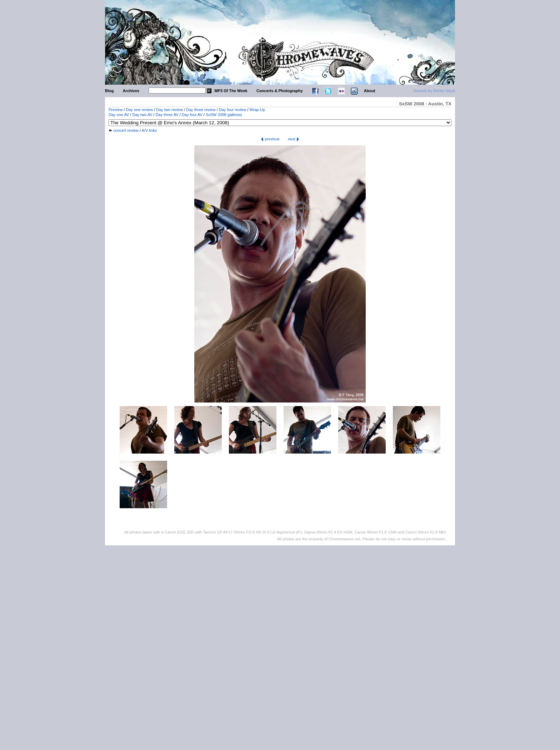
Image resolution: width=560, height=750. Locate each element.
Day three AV (167, 115)
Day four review (232, 110)
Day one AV (119, 115)
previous (270, 139)
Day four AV (192, 115)
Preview (116, 110)
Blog (109, 91)
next (294, 139)
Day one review (139, 110)
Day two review (169, 110)
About (370, 91)
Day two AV (142, 115)
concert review (126, 130)
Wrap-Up (257, 110)
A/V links (149, 130)
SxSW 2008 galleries (224, 115)
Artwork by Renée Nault (434, 91)
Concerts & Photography (280, 91)
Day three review (201, 110)
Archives (131, 91)
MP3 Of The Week (231, 91)
